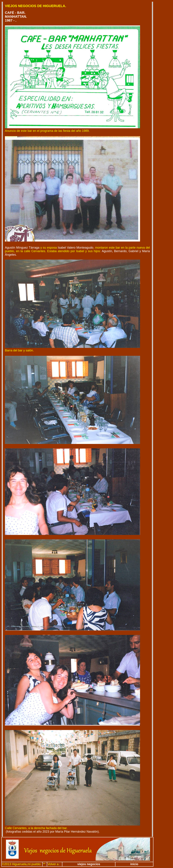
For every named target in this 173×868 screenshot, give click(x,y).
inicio (134, 864)
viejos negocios (89, 864)
